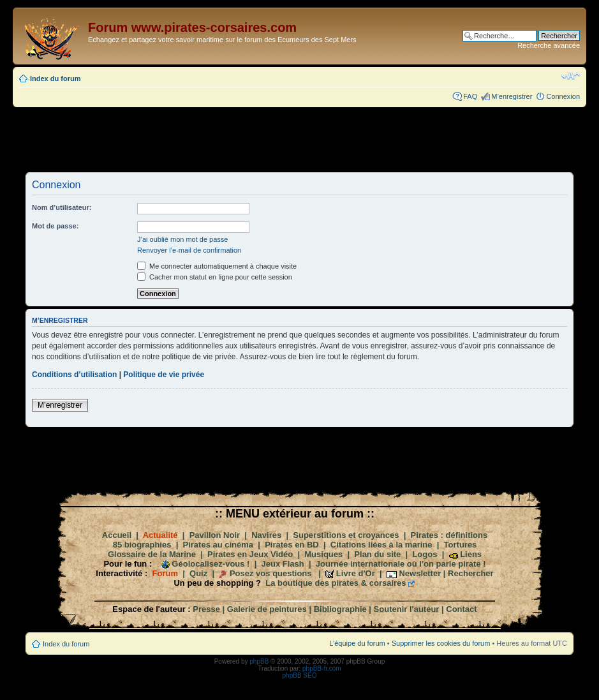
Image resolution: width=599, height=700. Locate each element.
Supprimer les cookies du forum (441, 643)
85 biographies (142, 545)
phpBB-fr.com (322, 668)
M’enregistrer (512, 96)
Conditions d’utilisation (74, 375)
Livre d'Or (356, 573)
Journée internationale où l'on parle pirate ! (401, 564)
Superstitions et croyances (346, 535)
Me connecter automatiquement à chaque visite (217, 266)
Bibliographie (340, 609)
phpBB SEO (300, 675)
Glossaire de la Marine (152, 554)
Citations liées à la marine (381, 545)
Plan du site (377, 554)
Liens (471, 554)
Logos (425, 554)
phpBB (259, 661)
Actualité (160, 535)
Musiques (323, 554)
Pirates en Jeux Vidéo (250, 554)
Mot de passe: (55, 226)
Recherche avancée (549, 45)
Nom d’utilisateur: (62, 207)
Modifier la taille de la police (571, 76)
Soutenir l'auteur (407, 609)
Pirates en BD (292, 545)
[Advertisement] (300, 139)
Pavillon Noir (215, 535)
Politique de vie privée (164, 375)
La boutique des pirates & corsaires (336, 583)
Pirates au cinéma (218, 545)
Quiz (198, 573)
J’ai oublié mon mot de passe (182, 239)
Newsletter (420, 573)
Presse (206, 609)
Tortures (461, 545)
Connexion (563, 96)
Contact (461, 609)
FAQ (470, 96)
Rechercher (471, 573)
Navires (266, 535)
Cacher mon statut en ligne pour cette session (215, 277)
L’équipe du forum (357, 643)
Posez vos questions (271, 573)
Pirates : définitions (449, 535)
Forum (165, 573)
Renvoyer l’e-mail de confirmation (189, 250)
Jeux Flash (283, 564)
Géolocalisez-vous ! (211, 564)
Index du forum (55, 78)
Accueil (117, 535)
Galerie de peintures (267, 609)
